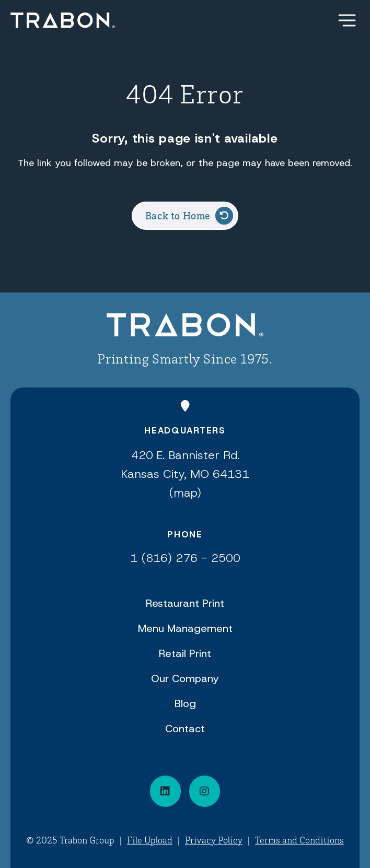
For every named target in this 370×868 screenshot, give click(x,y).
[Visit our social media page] (205, 791)
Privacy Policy (214, 840)
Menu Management (185, 628)
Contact (185, 729)
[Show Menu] (347, 20)
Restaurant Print (185, 603)
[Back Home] (63, 20)
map (185, 493)
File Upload (150, 840)
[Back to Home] (185, 327)
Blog (185, 703)
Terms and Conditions (299, 840)
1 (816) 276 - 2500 (185, 558)
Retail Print (185, 653)
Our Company (185, 678)
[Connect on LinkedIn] (165, 791)
